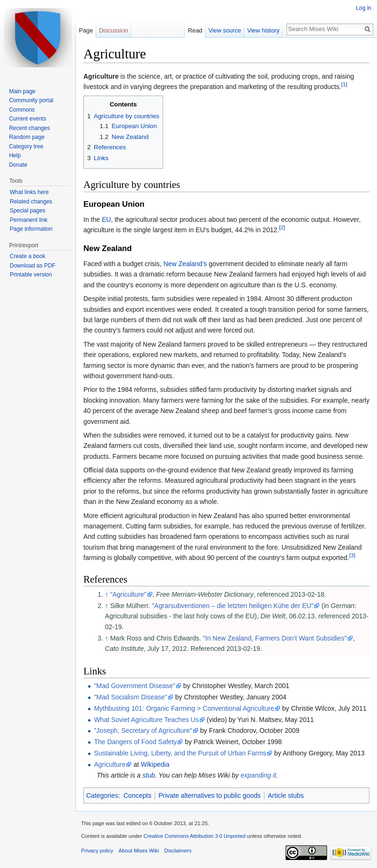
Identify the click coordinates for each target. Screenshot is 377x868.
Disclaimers (178, 851)
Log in (364, 8)
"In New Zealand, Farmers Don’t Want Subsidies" (275, 638)
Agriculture (110, 764)
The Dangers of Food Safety (135, 742)
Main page (22, 91)
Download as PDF (33, 266)
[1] (344, 85)
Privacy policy (97, 851)
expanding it (258, 775)
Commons (22, 110)
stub (148, 775)
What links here (29, 192)
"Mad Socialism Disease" (130, 697)
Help (15, 155)
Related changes (31, 202)
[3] (352, 556)
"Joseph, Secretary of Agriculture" (143, 730)
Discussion (114, 30)
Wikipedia (155, 764)
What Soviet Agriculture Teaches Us (146, 720)
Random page (27, 137)
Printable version (31, 275)
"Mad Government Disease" (135, 686)
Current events (28, 119)
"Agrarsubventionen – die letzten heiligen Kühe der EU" (233, 606)
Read (195, 30)
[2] (282, 228)
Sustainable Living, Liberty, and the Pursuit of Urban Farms (180, 753)
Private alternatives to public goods (209, 795)
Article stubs (286, 795)
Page (86, 30)
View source (225, 30)
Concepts (137, 795)
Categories (102, 795)
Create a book (28, 256)
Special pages (28, 211)
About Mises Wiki (139, 851)
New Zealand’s (185, 264)
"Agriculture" (128, 594)
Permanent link (29, 220)
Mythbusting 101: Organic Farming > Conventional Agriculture (184, 708)
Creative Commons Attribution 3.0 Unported (194, 836)
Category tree (26, 146)
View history (263, 30)
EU (106, 219)
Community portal (31, 100)
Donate (18, 165)
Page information (31, 229)
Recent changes (29, 128)
